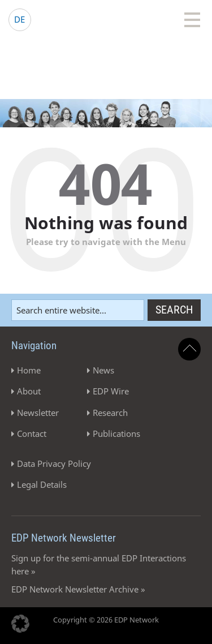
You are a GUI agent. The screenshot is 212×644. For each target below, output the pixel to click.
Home (29, 370)
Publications (116, 433)
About (29, 391)
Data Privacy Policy (54, 463)
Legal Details (42, 484)
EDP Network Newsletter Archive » (78, 589)
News (103, 370)
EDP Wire (111, 391)
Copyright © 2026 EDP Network (106, 620)
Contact (32, 433)
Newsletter (38, 413)
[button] (20, 624)
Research (110, 413)
